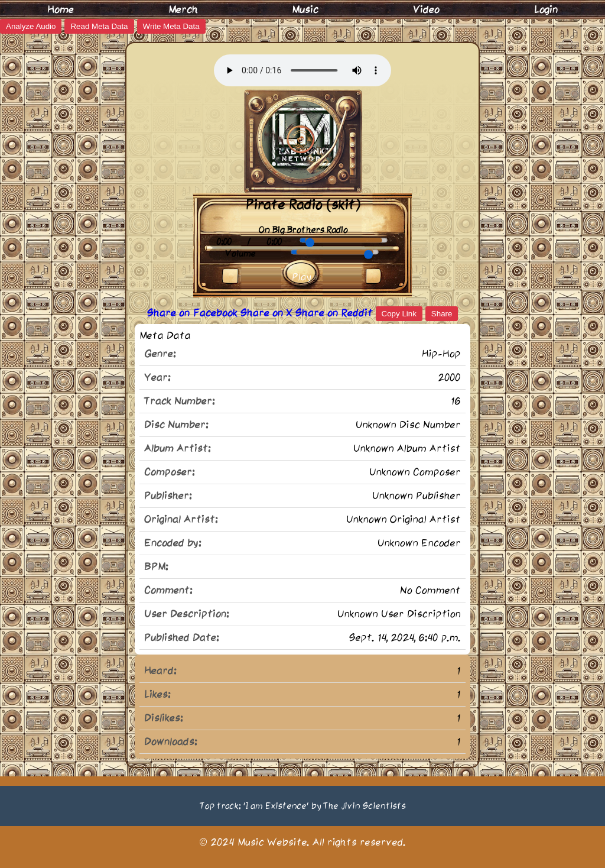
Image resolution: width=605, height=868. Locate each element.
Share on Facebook (194, 313)
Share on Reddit (336, 313)
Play (302, 277)
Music (305, 9)
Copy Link (399, 314)
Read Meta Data (99, 26)
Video (426, 9)
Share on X (268, 313)
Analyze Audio (31, 26)
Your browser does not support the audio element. (302, 70)
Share (442, 314)
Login (546, 9)
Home (61, 9)
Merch (183, 9)
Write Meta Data (171, 26)
